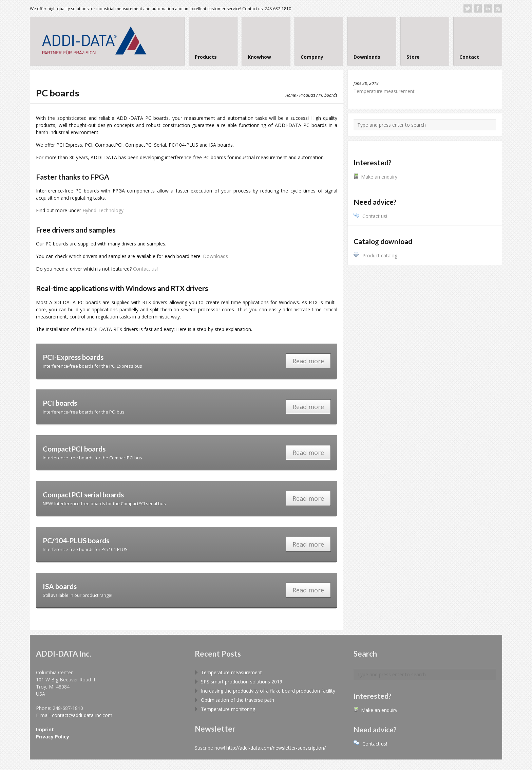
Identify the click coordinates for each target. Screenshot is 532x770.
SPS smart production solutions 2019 (242, 682)
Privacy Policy (53, 737)
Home (291, 95)
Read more (308, 361)
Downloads (215, 256)
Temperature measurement (384, 91)
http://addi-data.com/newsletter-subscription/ (276, 748)
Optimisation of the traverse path (237, 700)
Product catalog (375, 255)
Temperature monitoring (228, 709)
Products (307, 95)
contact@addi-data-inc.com (82, 715)
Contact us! (145, 269)
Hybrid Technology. (103, 210)
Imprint (45, 729)
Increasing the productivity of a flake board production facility (268, 691)
